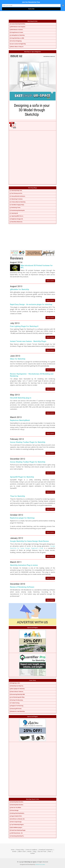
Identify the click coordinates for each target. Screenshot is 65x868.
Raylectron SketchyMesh (20, 420)
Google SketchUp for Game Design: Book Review (29, 541)
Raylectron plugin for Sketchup (22, 518)
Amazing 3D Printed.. (16, 709)
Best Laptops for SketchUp (17, 689)
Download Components (46, 850)
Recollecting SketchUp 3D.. (17, 210)
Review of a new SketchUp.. (17, 711)
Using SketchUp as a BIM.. (17, 38)
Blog (35, 851)
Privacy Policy (20, 850)
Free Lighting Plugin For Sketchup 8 (24, 326)
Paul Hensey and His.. (16, 193)
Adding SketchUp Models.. (17, 813)
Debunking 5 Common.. (16, 199)
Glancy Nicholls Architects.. (17, 196)
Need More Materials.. (16, 222)
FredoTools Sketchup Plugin (17, 830)
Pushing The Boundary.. (16, 700)
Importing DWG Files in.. (16, 216)
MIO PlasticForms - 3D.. (16, 833)
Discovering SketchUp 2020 (17, 694)
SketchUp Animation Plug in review (24, 565)
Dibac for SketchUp (18, 359)
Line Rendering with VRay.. (17, 697)
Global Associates (40, 864)
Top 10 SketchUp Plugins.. (17, 825)
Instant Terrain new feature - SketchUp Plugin (28, 341)
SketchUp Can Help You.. (16, 686)
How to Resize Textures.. (16, 692)
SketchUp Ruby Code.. (16, 190)
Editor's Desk (22, 851)
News (50, 851)
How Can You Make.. (15, 807)
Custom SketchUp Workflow (17, 24)
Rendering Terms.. (15, 207)
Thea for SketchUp (18, 496)
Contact (32, 853)
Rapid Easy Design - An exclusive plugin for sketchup (31, 304)
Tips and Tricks (42, 851)
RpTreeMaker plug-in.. (16, 827)
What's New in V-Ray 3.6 (16, 47)
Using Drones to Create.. (16, 32)
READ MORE (50, 281)
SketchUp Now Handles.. (16, 802)
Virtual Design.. (14, 810)
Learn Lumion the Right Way (18, 44)
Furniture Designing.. (16, 41)
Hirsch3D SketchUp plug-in (21, 398)
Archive (14, 851)
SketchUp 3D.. (14, 213)
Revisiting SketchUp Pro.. (17, 836)
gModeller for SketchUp (20, 289)
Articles (30, 851)
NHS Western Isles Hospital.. (18, 27)
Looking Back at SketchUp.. (17, 35)
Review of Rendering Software (22, 587)
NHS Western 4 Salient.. (16, 30)
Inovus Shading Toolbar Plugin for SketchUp (28, 442)
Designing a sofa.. (15, 683)
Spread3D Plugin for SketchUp (22, 477)
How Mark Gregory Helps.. (17, 205)
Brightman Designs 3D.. (16, 219)
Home (13, 850)
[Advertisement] (33, 157)
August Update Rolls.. (16, 816)
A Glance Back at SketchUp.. (18, 202)
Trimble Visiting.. (15, 703)
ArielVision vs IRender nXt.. (17, 819)
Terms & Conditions (31, 850)
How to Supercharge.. (16, 822)
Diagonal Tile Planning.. (16, 706)
